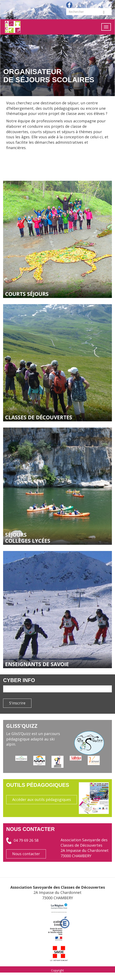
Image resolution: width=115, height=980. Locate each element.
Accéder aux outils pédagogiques (42, 799)
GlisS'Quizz (22, 726)
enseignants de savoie (37, 664)
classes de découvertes (39, 417)
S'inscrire (17, 703)
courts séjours (27, 294)
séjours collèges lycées (28, 538)
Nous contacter (26, 854)
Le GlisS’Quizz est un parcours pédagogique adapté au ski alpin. (33, 739)
